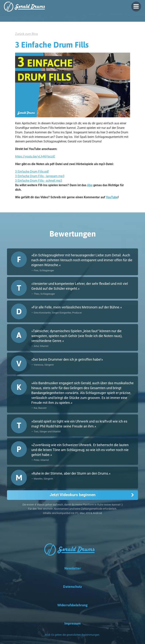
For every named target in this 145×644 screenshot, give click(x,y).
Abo (90, 185)
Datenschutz (72, 587)
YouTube (112, 197)
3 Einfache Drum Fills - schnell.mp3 (39, 181)
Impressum (72, 623)
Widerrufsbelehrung (72, 605)
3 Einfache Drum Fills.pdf (32, 172)
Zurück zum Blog (26, 34)
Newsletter (73, 568)
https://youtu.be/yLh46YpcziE (35, 156)
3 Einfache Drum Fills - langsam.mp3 (40, 176)
